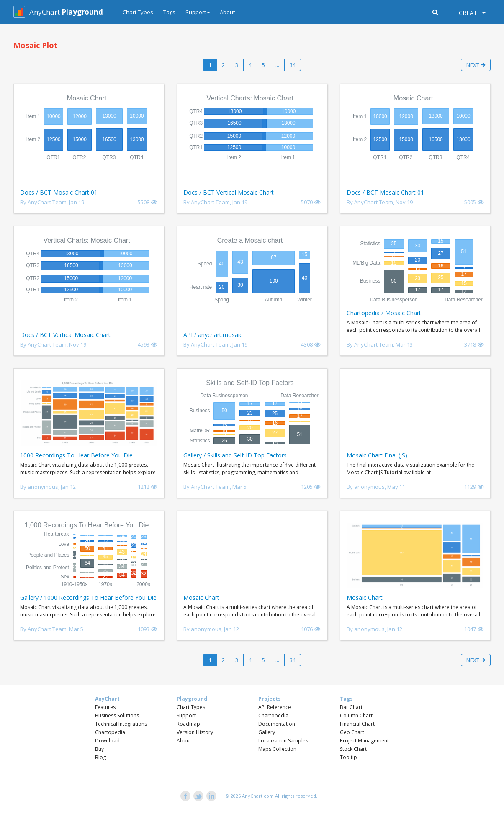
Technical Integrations (121, 724)
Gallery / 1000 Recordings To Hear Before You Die (88, 597)
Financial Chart (357, 724)
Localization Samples (283, 741)
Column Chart (356, 715)
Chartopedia (110, 732)
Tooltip (348, 757)
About (227, 12)
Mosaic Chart (201, 597)
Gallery (267, 732)
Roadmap (188, 724)
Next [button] (476, 65)
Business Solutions (117, 715)
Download (107, 741)
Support (186, 715)
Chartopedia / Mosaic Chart (384, 313)
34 (293, 65)
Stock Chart (353, 749)
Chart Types (138, 12)
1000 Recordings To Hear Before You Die (76, 455)
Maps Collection (277, 749)
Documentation (277, 724)
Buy (99, 749)
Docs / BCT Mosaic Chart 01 (59, 192)
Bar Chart (351, 707)
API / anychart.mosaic (213, 335)
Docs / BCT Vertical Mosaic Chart (229, 192)
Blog (100, 757)
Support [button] (196, 12)
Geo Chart (352, 732)
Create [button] (470, 13)
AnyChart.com (258, 796)
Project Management (364, 741)
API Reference (275, 707)
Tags (169, 12)
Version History (195, 732)
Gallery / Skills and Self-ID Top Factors (235, 455)
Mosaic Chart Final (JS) (377, 455)
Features (105, 707)
